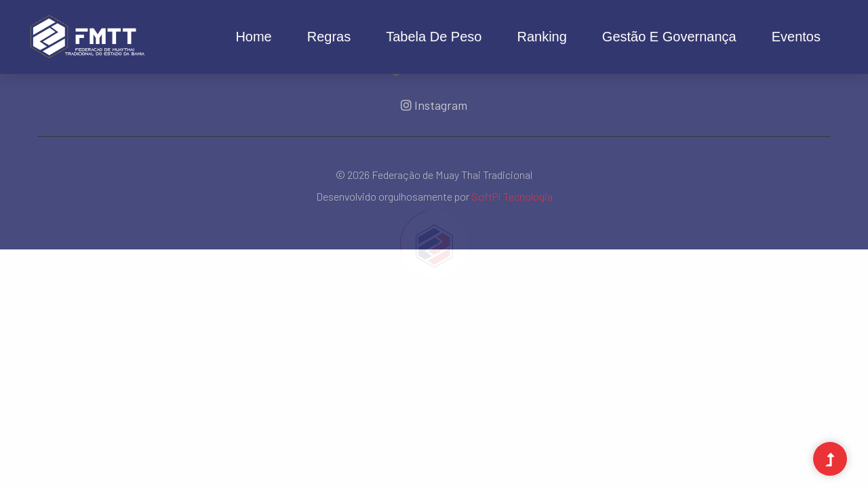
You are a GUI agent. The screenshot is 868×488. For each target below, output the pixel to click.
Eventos (796, 37)
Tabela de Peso (434, 37)
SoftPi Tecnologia (512, 196)
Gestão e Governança (669, 37)
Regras (329, 37)
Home (253, 37)
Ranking (541, 37)
